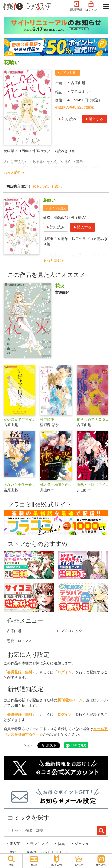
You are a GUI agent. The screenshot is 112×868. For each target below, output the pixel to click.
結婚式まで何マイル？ (19, 419)
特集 (61, 844)
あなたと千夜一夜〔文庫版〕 (19, 485)
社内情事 (47, 419)
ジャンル (82, 844)
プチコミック (82, 91)
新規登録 (76, 7)
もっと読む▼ (14, 173)
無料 (13, 852)
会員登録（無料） (22, 672)
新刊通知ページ (70, 700)
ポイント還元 (69, 73)
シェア (28, 745)
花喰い (49, 200)
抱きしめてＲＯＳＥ (93, 419)
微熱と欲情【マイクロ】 (93, 485)
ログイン (91, 7)
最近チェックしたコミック (48, 852)
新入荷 (15, 844)
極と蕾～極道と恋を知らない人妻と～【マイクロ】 (56, 485)
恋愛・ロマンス (19, 641)
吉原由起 (78, 83)
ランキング (39, 844)
